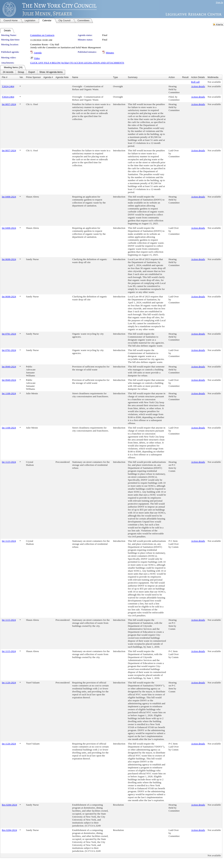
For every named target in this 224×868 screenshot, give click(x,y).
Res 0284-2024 (9, 805)
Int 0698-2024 (9, 259)
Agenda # (48, 77)
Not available (214, 82)
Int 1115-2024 (9, 620)
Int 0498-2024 (9, 197)
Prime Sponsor (33, 77)
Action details (198, 86)
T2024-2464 (8, 86)
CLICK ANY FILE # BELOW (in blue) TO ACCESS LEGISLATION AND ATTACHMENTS (77, 63)
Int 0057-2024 (9, 104)
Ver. (21, 77)
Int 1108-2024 (9, 393)
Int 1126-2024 (9, 683)
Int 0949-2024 (9, 367)
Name (75, 77)
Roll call (195, 82)
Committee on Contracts (42, 35)
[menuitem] (8, 72)
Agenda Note (62, 77)
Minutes (110, 53)
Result (185, 77)
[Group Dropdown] (21, 72)
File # (5, 77)
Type (115, 77)
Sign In (219, 2)
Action (172, 77)
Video (37, 58)
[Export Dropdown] (32, 72)
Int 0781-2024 (9, 334)
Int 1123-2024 (9, 462)
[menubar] (33, 72)
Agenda (38, 53)
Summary (133, 77)
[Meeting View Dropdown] (51, 72)
